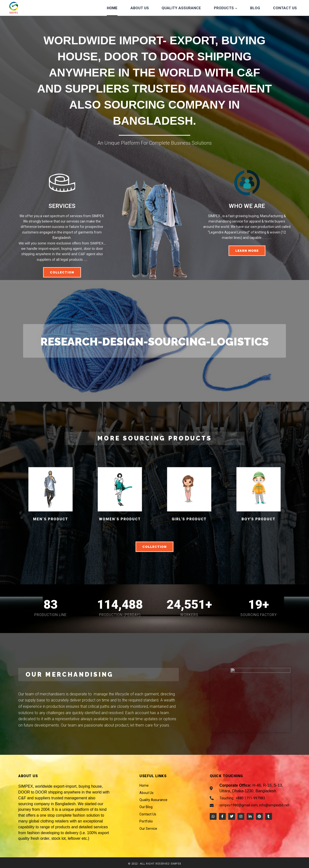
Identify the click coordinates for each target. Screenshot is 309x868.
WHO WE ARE (247, 206)
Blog (255, 8)
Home (112, 8)
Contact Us (285, 8)
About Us (140, 8)
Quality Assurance (181, 8)
